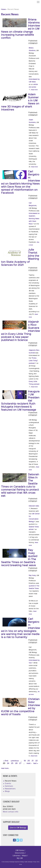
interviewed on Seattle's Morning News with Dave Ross (34, 218)
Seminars (9, 786)
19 (25, 761)
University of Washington (5, 6)
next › (29, 763)
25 (12, 763)
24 (8, 763)
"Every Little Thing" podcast (33, 360)
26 (16, 763)
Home (3, 9)
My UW (20, 858)
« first (6, 761)
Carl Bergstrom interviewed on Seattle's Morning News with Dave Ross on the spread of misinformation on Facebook (20, 182)
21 (33, 761)
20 (29, 761)
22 (37, 761)
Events (8, 783)
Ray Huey (32, 575)
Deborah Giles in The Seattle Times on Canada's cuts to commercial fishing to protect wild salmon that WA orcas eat (20, 485)
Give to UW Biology (18, 828)
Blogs (7, 791)
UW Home (20, 850)
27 (20, 763)
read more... (5, 768)
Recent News (11, 781)
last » (36, 763)
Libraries (16, 855)
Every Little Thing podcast (34, 384)
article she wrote (33, 87)
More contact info (11, 812)
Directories (20, 853)
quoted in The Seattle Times (34, 588)
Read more (34, 90)
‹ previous (14, 761)
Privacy (35, 862)
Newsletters (10, 789)
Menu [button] (38, 2)
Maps (24, 855)
